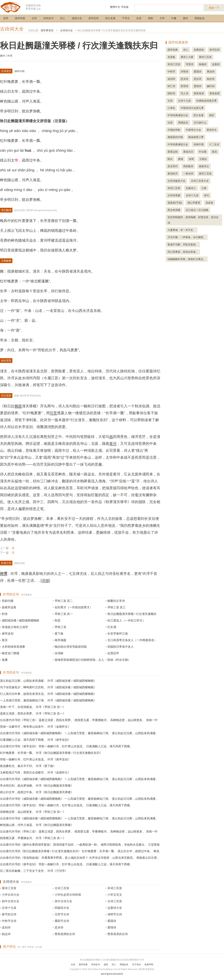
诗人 (63, 18)
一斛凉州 (188, 174)
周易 (150, 18)
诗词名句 (48, 18)
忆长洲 (112, 627)
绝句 (207, 195)
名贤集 (171, 57)
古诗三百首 (62, 888)
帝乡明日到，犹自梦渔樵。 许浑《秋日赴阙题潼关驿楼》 (37, 786)
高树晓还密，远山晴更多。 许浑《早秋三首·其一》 (33, 812)
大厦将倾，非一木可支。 (182, 230)
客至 (5, 640)
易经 (212, 115)
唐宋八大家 (187, 57)
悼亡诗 (171, 86)
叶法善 (203, 152)
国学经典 (20, 18)
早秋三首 (60, 627)
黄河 (113, 444)
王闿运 (203, 159)
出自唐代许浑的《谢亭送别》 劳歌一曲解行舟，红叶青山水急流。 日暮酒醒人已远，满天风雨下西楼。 (66, 746)
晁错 (181, 159)
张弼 (191, 159)
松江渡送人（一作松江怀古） (126, 620)
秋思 (58, 620)
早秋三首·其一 (64, 614)
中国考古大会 (193, 130)
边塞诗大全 (115, 908)
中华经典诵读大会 (178, 115)
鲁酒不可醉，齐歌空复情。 (183, 245)
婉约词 (211, 86)
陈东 (215, 152)
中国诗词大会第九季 (192, 108)
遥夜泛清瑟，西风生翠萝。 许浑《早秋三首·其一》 (33, 714)
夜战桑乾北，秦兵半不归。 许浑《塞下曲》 (28, 766)
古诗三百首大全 (200, 181)
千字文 (126, 18)
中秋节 (171, 72)
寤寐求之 (204, 166)
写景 (53, 413)
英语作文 (212, 130)
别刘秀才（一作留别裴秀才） (74, 607)
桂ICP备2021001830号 (112, 974)
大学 (162, 18)
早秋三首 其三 (117, 607)
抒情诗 (184, 72)
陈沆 (170, 159)
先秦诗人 (191, 188)
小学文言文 (115, 895)
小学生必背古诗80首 (68, 895)
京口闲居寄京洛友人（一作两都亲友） (132, 640)
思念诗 (198, 79)
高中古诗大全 (63, 901)
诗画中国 (199, 144)
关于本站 (136, 965)
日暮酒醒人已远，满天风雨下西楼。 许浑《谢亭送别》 (35, 740)
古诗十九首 (9, 908)
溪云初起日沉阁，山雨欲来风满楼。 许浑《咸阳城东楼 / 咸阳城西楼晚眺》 (48, 681)
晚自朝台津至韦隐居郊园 (71, 647)
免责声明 (149, 965)
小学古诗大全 (11, 895)
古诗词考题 (174, 195)
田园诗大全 (62, 908)
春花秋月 (173, 174)
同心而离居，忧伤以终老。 (183, 252)
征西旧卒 (113, 653)
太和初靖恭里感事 (13, 647)
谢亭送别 (8, 634)
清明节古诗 (115, 914)
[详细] (45, 580)
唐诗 (185, 18)
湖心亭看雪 (194, 203)
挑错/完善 (19, 71)
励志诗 (6, 934)
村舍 (5, 614)
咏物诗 (203, 64)
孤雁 (5, 660)
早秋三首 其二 (64, 601)
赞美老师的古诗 (65, 934)
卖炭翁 (209, 203)
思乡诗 (59, 927)
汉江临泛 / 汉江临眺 (197, 210)
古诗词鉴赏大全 (176, 181)
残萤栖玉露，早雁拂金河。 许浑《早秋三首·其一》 (33, 838)
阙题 (18, 406)
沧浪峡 (59, 653)
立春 (204, 188)
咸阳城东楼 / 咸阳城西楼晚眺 (20, 620)
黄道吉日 (188, 152)
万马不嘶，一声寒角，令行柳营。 (187, 237)
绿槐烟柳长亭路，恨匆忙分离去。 (187, 259)
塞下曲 (59, 634)
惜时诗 (171, 93)
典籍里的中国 (175, 137)
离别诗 (211, 72)
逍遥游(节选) (175, 203)
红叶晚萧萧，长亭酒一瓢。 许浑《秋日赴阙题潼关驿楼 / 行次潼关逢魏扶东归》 (51, 753)
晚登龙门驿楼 (11, 653)
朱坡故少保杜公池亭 (15, 627)
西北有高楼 (174, 210)
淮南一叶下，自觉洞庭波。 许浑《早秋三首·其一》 (33, 707)
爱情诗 (112, 927)
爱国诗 (112, 921)
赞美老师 (215, 93)
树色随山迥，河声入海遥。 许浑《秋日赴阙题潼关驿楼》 (37, 825)
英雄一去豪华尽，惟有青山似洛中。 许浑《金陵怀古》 (35, 727)
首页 (6, 18)
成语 (106, 965)
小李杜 (171, 108)
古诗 (34, 18)
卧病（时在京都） (119, 660)
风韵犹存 (188, 166)
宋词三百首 (115, 888)
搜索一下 (214, 8)
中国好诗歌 (174, 130)
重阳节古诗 (62, 921)
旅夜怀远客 (9, 607)
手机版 (125, 7)
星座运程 (173, 152)
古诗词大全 (12, 29)
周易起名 (200, 18)
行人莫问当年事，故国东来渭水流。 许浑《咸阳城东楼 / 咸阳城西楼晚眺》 (48, 694)
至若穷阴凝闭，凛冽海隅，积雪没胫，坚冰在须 (193, 220)
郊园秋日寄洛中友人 (121, 647)
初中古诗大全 (11, 901)
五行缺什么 (200, 123)
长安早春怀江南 (118, 634)
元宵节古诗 (62, 914)
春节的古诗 (9, 914)
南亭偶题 (60, 640)
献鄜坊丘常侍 (116, 601)
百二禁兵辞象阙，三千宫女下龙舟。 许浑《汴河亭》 (34, 871)
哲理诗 (184, 86)
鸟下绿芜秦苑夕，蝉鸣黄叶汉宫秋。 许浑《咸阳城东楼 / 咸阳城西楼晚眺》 (48, 687)
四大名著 (110, 18)
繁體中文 (115, 7)
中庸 (174, 18)
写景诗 (190, 64)
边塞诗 (216, 64)
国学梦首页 (47, 30)
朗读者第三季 (196, 137)
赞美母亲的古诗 (118, 934)
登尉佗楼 (8, 601)
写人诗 (184, 93)
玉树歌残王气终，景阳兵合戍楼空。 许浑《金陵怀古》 (35, 773)
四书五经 (94, 18)
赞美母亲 (199, 93)
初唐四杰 (199, 50)
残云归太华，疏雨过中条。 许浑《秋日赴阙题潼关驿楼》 (37, 792)
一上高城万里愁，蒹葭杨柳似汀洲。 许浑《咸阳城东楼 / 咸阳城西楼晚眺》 (48, 700)
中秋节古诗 (9, 921)
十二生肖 (214, 144)
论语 (139, 18)
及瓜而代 (173, 166)
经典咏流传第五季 (207, 101)
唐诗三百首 (9, 888)
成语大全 (77, 18)
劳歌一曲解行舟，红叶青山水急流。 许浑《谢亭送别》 (35, 759)
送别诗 (6, 927)
